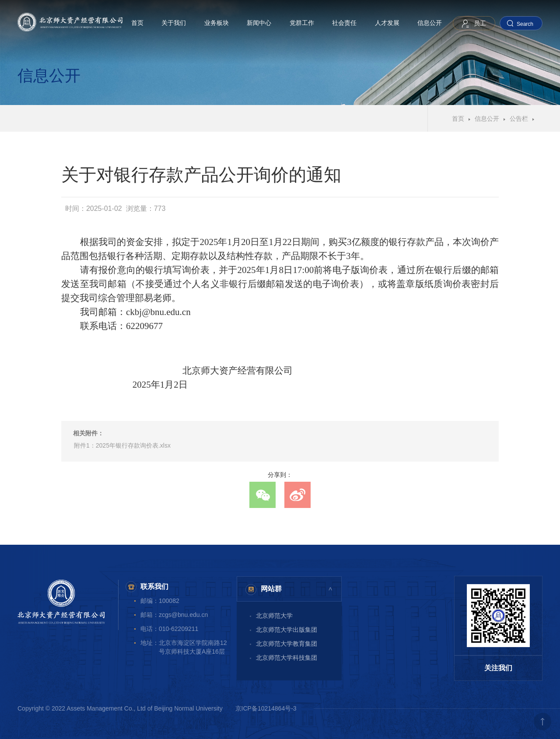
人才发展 (387, 23)
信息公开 (430, 23)
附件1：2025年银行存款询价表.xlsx (122, 445)
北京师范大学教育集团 (287, 644)
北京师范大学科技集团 (287, 658)
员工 (480, 23)
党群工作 (302, 23)
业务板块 (217, 23)
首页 (137, 23)
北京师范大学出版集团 (287, 630)
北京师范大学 (274, 616)
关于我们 (174, 23)
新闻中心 (259, 23)
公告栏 (519, 119)
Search (525, 24)
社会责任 (344, 23)
